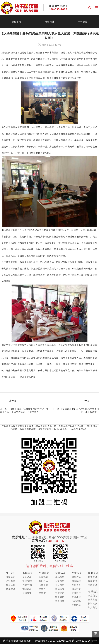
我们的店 (43, 581)
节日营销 (60, 585)
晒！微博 (60, 597)
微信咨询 (16, 22)
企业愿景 (11, 581)
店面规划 (43, 577)
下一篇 (86, 401)
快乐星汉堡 (66, 72)
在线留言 (93, 600)
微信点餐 (60, 589)
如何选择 (76, 577)
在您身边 (76, 585)
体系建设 (11, 589)
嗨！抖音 (60, 601)
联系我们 (93, 596)
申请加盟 (76, 597)
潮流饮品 (27, 589)
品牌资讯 (93, 585)
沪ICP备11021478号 (84, 641)
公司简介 (11, 577)
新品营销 (60, 577)
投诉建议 (93, 603)
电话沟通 (50, 22)
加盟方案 (76, 589)
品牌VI (42, 589)
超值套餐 (27, 593)
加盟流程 (76, 581)
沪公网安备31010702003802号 (53, 641)
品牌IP (42, 593)
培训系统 (76, 601)
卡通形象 (43, 585)
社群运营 (60, 593)
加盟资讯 (93, 577)
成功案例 (93, 581)
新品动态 (27, 577)
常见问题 (76, 605)
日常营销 (60, 581)
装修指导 (76, 593)
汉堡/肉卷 (27, 581)
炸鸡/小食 (27, 585)
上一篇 (13, 401)
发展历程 (11, 585)
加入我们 (93, 607)
